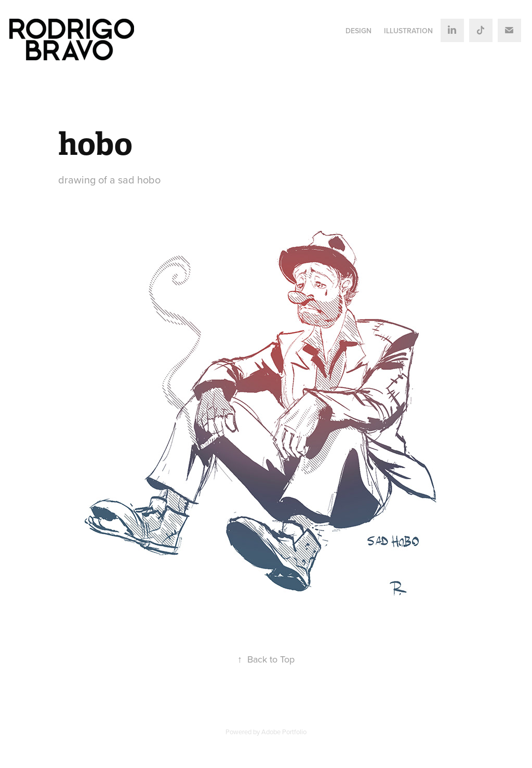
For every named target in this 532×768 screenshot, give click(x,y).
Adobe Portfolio (284, 732)
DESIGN (358, 31)
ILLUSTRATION (408, 31)
